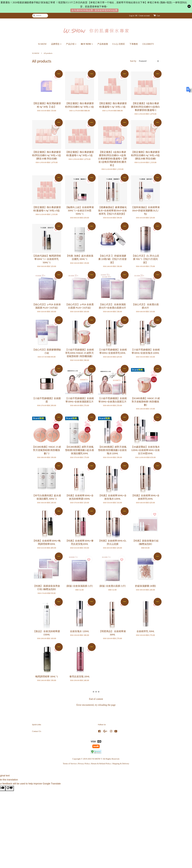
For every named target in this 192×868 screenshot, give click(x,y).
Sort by (133, 61)
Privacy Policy (84, 764)
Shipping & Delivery (121, 764)
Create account (144, 16)
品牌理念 (56, 44)
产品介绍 (71, 44)
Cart (158, 16)
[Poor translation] (10, 788)
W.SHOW (42, 44)
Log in (132, 16)
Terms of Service (70, 764)
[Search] (40, 16)
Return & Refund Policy (101, 764)
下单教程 (134, 44)
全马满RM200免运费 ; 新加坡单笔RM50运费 (94, 10)
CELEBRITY (148, 44)
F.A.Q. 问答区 (119, 44)
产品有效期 (103, 44)
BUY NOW (87, 44)
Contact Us (37, 731)
